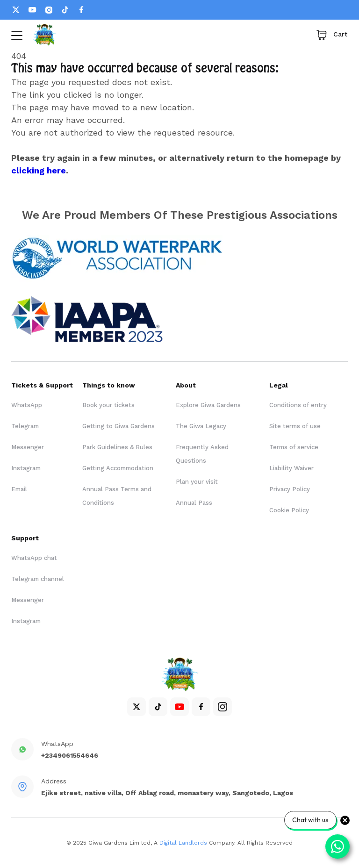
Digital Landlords (183, 843)
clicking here (39, 170)
